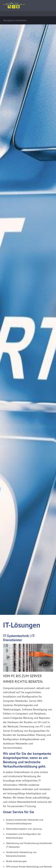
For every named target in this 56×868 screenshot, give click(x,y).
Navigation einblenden (15, 20)
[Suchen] (28, 14)
